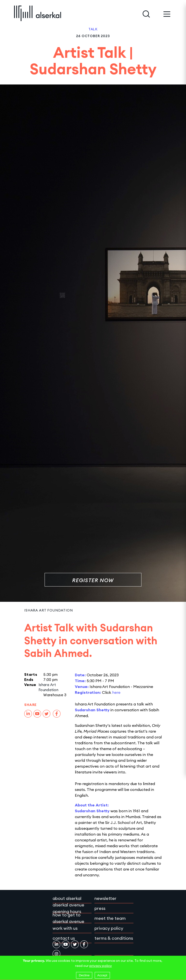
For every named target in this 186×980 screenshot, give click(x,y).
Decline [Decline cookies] (84, 975)
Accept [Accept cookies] (102, 975)
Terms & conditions (114, 938)
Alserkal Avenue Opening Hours (68, 908)
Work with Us (65, 928)
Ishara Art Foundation (49, 610)
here (116, 692)
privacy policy (101, 966)
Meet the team (110, 918)
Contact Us (64, 938)
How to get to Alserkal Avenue (68, 918)
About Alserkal (67, 898)
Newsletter (105, 898)
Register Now (93, 580)
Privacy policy (109, 928)
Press (100, 908)
